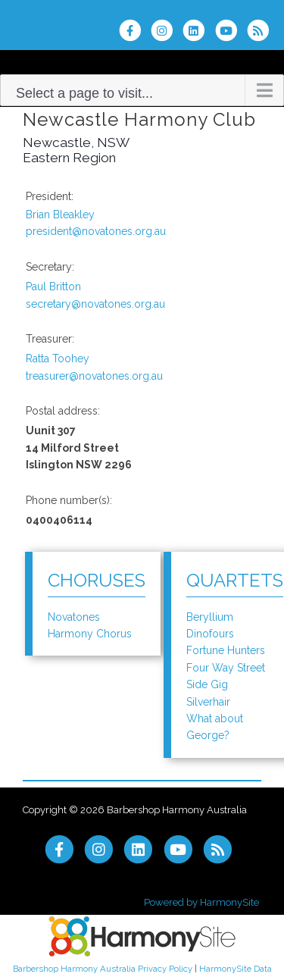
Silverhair (208, 702)
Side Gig (207, 684)
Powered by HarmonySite (201, 902)
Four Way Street (226, 668)
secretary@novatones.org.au (95, 304)
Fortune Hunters (226, 650)
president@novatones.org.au (96, 231)
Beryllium (210, 617)
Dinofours (210, 634)
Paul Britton (53, 286)
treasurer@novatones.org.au (94, 376)
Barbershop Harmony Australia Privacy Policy (103, 969)
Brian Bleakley (60, 214)
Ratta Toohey (58, 358)
